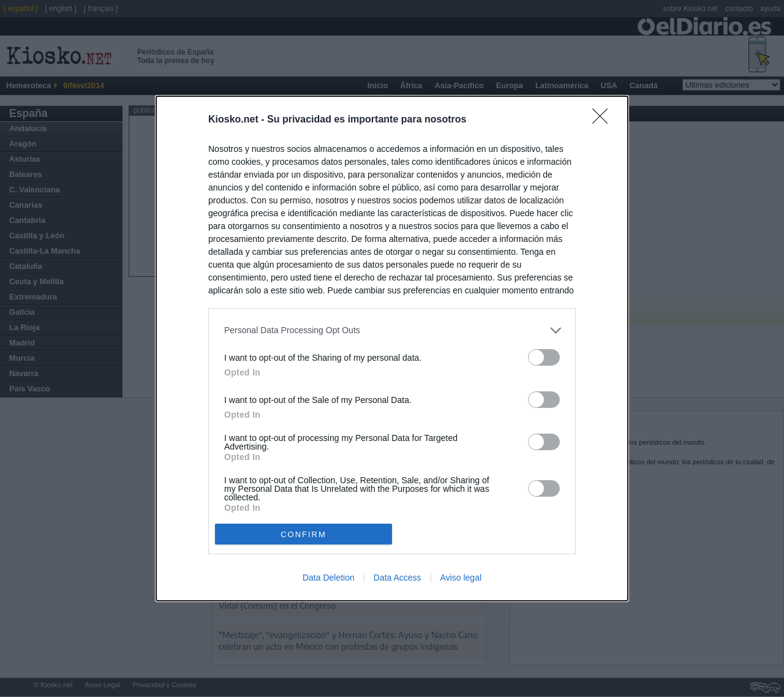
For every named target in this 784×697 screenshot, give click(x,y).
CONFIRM (303, 534)
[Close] (604, 120)
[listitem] (392, 330)
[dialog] (392, 348)
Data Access (398, 578)
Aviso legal (461, 578)
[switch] (544, 357)
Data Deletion (329, 578)
